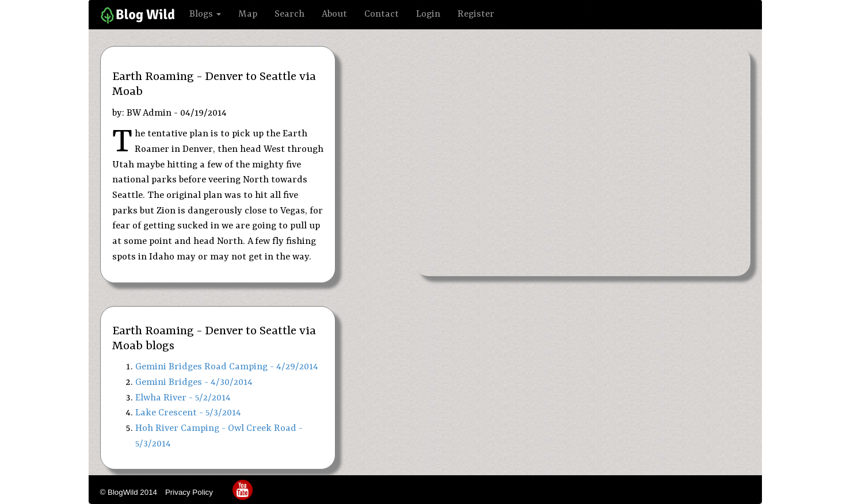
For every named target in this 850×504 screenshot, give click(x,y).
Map (248, 14)
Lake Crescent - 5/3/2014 (188, 413)
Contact (382, 14)
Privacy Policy (190, 492)
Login (428, 14)
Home (139, 16)
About (334, 14)
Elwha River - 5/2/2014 (183, 398)
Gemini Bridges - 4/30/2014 (194, 382)
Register (476, 14)
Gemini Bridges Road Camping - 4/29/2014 (227, 367)
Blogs (205, 14)
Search (289, 14)
